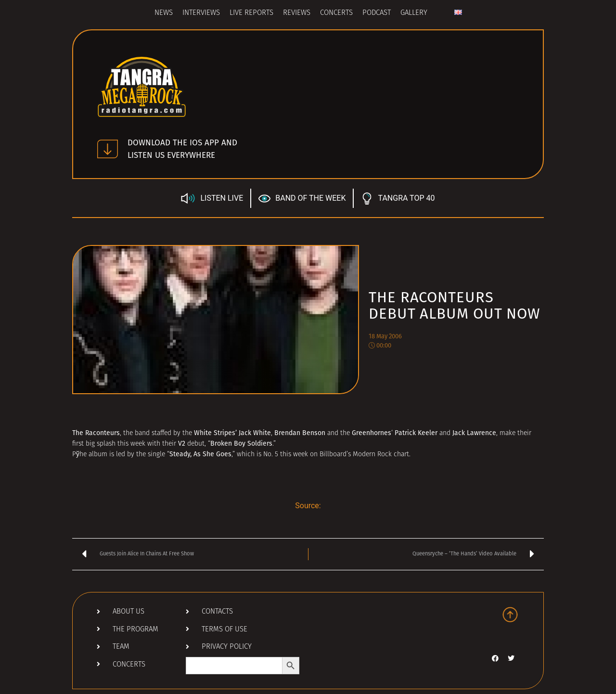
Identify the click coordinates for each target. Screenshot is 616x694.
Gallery (414, 13)
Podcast (377, 13)
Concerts (336, 13)
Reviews (297, 13)
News (164, 13)
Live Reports (251, 13)
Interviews (201, 13)
